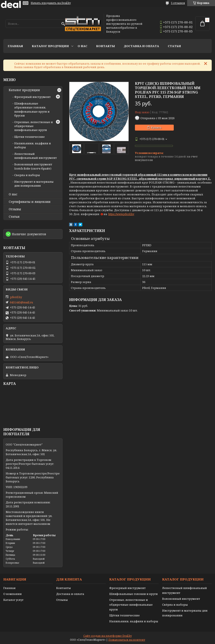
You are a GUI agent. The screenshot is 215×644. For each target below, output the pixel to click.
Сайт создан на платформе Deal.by (108, 636)
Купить (156, 127)
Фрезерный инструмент (32, 97)
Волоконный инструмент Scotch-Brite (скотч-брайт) (33, 166)
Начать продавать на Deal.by (51, 3)
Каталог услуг (13, 600)
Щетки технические (30, 137)
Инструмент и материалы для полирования (34, 184)
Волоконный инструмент (181, 599)
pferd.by (16, 297)
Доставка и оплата (141, 46)
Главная (15, 46)
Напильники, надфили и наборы (134, 621)
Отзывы (15, 209)
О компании (13, 594)
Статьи (174, 46)
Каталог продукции (50, 46)
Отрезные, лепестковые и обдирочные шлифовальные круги (131, 605)
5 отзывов (178, 3)
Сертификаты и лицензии (30, 202)
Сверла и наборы (27, 175)
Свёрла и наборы (175, 605)
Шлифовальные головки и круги (133, 594)
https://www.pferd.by (121, 214)
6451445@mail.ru (21, 302)
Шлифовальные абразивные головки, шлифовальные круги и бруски (32, 109)
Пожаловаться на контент (127, 640)
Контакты (106, 46)
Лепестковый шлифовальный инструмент (36, 156)
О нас (82, 46)
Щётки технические (125, 615)
